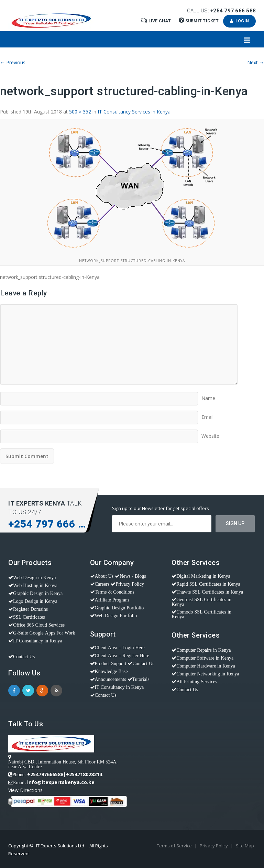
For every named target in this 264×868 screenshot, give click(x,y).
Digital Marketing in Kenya (203, 576)
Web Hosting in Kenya (35, 585)
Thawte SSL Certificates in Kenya (210, 592)
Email (207, 415)
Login (239, 21)
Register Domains (30, 609)
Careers (102, 584)
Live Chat (156, 21)
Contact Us (24, 657)
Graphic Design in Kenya (38, 593)
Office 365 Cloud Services (39, 625)
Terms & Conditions (115, 592)
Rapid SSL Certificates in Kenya (208, 584)
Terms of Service (175, 846)
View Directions (25, 790)
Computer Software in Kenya (205, 658)
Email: (19, 782)
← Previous (13, 62)
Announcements (111, 679)
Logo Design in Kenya (35, 601)
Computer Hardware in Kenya (206, 666)
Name (208, 396)
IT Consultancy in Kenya (38, 641)
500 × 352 (80, 112)
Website (210, 434)
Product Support (111, 663)
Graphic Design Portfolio (119, 608)
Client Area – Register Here (122, 655)
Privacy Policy (130, 584)
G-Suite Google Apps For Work (44, 633)
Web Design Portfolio (116, 616)
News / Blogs (133, 576)
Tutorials (141, 679)
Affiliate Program (112, 600)
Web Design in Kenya (34, 577)
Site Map (245, 846)
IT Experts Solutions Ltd (60, 846)
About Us (104, 576)
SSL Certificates (29, 617)
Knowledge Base (111, 671)
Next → (256, 62)
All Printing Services (197, 682)
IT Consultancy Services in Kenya (134, 112)
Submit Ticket (199, 21)
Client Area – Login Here (120, 648)
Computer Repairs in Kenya (203, 650)
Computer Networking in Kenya (208, 674)
